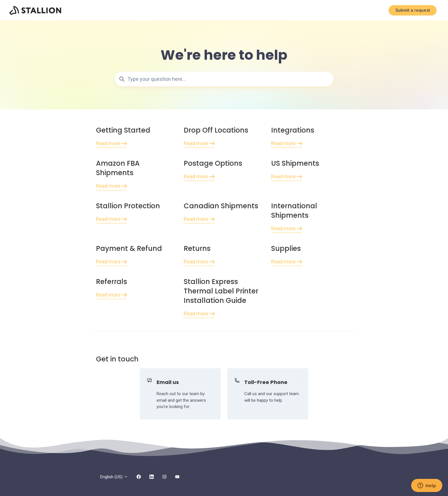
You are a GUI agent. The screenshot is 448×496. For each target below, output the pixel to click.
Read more (111, 143)
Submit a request (413, 10)
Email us (168, 382)
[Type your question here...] (224, 79)
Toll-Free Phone (266, 382)
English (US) (114, 477)
